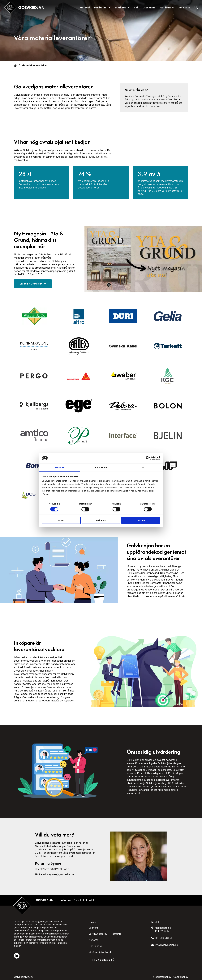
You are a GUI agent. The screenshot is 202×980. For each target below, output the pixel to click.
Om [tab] (142, 467)
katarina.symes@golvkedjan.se (57, 874)
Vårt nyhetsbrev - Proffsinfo (105, 934)
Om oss (184, 8)
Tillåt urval (101, 520)
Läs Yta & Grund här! (33, 284)
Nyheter (93, 940)
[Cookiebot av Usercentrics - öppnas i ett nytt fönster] (148, 458)
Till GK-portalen (101, 960)
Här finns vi (167, 8)
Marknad (123, 8)
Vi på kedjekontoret (100, 952)
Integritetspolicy (162, 977)
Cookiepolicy (181, 977)
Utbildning (149, 8)
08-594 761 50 (164, 938)
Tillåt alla (141, 520)
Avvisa (61, 520)
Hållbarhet (103, 8)
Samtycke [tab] (60, 467)
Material (85, 8)
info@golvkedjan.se (167, 945)
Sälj (136, 8)
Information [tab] (101, 467)
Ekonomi (94, 928)
